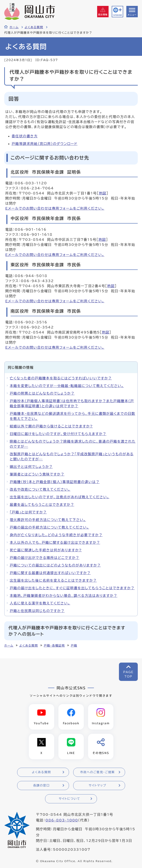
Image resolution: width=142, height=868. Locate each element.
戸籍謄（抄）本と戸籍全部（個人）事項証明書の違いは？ (55, 482)
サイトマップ (97, 785)
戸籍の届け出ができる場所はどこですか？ (45, 558)
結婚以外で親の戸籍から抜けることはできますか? (51, 426)
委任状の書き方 (25, 136)
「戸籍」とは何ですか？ (28, 512)
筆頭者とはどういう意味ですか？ (37, 474)
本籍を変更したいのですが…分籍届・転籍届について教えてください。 (67, 386)
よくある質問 (34, 27)
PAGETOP (128, 674)
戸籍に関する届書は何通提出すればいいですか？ (50, 573)
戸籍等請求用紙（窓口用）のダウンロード (45, 144)
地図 (103, 193)
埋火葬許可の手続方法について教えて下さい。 (48, 520)
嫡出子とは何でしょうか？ (31, 467)
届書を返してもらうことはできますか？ (42, 505)
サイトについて (69, 799)
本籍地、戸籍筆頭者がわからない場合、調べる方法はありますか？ (63, 596)
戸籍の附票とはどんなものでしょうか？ (42, 393)
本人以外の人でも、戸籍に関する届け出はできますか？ (55, 542)
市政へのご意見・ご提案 (98, 772)
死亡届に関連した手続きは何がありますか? (46, 550)
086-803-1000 (62, 820)
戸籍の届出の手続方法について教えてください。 (49, 527)
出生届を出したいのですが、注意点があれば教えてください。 (60, 497)
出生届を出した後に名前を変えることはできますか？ (53, 580)
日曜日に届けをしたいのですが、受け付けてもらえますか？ (58, 434)
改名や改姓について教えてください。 (40, 489)
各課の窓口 (41, 785)
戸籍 (74, 646)
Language (117, 15)
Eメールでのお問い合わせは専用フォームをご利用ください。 (55, 208)
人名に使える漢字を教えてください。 (40, 603)
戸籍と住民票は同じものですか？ (37, 611)
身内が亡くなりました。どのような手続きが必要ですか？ (56, 535)
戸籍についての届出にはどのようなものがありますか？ (55, 565)
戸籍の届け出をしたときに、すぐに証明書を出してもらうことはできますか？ (72, 588)
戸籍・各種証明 (54, 646)
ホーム (14, 27)
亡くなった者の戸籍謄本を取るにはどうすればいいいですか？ (61, 378)
